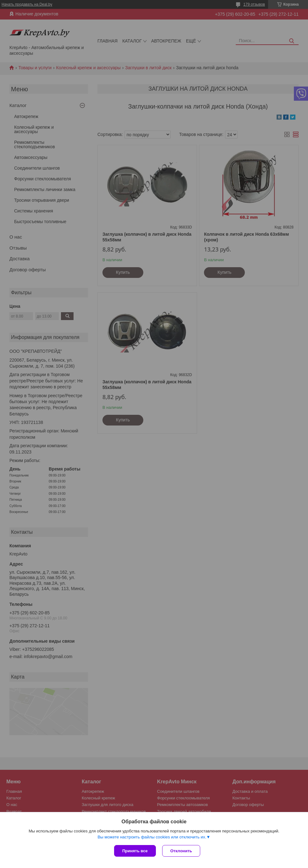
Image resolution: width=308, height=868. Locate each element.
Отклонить (181, 851)
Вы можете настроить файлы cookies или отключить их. (152, 837)
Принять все (135, 851)
